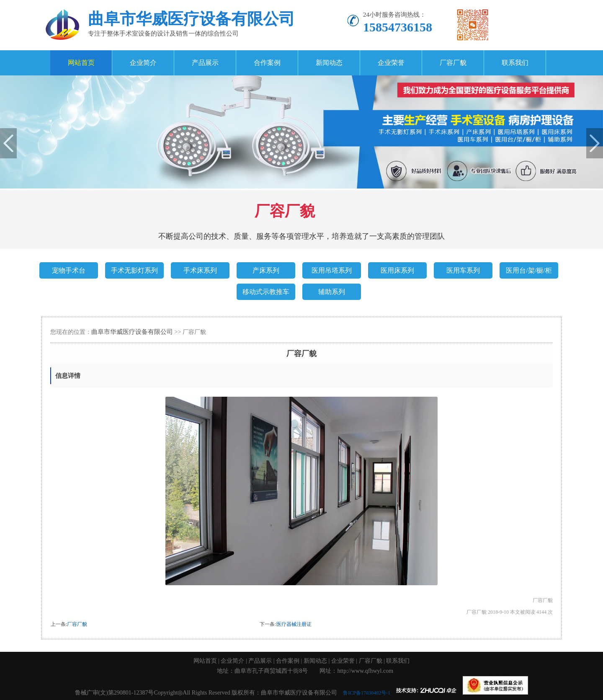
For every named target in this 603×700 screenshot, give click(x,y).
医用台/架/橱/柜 (529, 270)
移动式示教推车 (266, 292)
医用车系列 (463, 270)
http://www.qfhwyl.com (365, 671)
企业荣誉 (391, 63)
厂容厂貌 (453, 63)
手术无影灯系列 (134, 270)
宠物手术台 (69, 270)
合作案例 (267, 63)
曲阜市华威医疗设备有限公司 (132, 332)
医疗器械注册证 (294, 624)
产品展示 (205, 63)
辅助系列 (332, 292)
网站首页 (81, 63)
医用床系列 (397, 270)
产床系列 (266, 270)
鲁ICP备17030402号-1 (368, 693)
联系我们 (515, 63)
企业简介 (143, 63)
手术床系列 (200, 270)
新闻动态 (329, 63)
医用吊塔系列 (332, 270)
